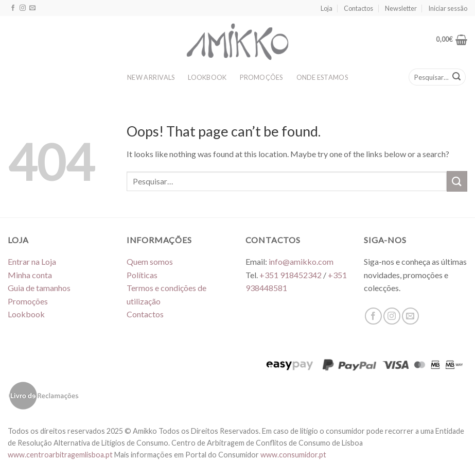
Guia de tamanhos (39, 288)
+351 (291, 275)
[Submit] (456, 77)
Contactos (358, 8)
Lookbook (26, 314)
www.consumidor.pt (293, 455)
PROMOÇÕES (261, 77)
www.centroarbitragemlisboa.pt (61, 455)
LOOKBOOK (207, 77)
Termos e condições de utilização (166, 294)
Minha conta (30, 275)
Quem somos (150, 261)
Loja (327, 8)
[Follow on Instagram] (23, 8)
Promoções (28, 301)
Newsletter (401, 8)
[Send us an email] (32, 8)
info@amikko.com (301, 261)
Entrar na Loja (32, 261)
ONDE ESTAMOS (322, 77)
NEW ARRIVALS (151, 77)
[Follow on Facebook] (13, 8)
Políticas (142, 275)
